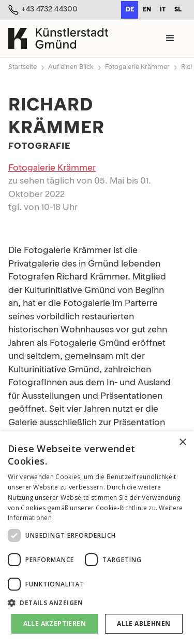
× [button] (182, 443)
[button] (170, 38)
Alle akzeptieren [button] (55, 624)
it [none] (163, 10)
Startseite (23, 67)
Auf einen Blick (71, 67)
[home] (58, 38)
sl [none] (178, 10)
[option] (147, 10)
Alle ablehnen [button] (144, 624)
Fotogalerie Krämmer (137, 67)
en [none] (147, 10)
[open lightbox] (97, 230)
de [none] (130, 10)
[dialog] (97, 538)
